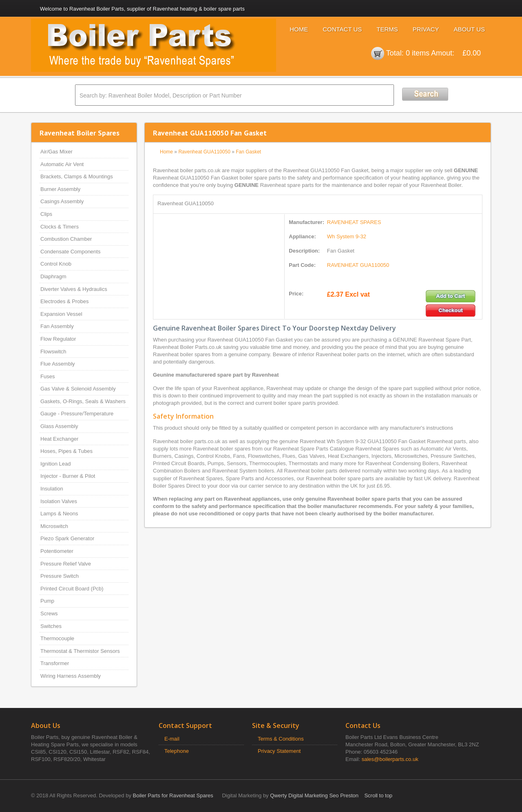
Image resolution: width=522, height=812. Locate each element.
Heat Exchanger (59, 439)
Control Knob (56, 264)
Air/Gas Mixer (56, 152)
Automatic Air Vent (62, 164)
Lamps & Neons (59, 514)
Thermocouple (57, 638)
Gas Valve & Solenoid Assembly (78, 389)
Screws (49, 613)
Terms (387, 29)
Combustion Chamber (66, 239)
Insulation (52, 489)
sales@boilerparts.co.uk (390, 759)
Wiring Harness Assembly (71, 676)
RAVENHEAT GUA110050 (358, 265)
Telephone (177, 751)
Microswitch (54, 526)
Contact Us (342, 29)
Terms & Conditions (281, 739)
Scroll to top (378, 795)
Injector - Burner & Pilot (68, 476)
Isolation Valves (59, 501)
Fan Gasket (248, 152)
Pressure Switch (60, 576)
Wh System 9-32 (347, 236)
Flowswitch (53, 352)
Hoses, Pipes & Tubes (66, 451)
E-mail (172, 739)
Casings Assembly (62, 201)
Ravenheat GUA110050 (204, 152)
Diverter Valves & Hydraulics (74, 289)
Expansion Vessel (61, 314)
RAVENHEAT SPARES (354, 222)
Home (299, 29)
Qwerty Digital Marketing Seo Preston (314, 795)
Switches (51, 626)
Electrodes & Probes (65, 301)
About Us (469, 29)
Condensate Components (70, 252)
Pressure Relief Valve (66, 564)
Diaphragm (53, 276)
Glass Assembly (59, 426)
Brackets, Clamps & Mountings (77, 176)
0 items (418, 53)
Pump (47, 601)
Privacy (426, 29)
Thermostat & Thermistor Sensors (80, 651)
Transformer (55, 663)
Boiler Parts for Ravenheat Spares (173, 795)
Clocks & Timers (60, 227)
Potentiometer (57, 551)
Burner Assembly (60, 189)
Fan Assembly (57, 326)
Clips (46, 214)
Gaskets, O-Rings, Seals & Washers (83, 401)
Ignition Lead (55, 464)
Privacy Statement (279, 751)
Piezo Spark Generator (67, 538)
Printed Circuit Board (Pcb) (72, 589)
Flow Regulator (58, 339)
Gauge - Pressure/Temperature (77, 414)
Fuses (48, 376)
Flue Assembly (58, 364)
